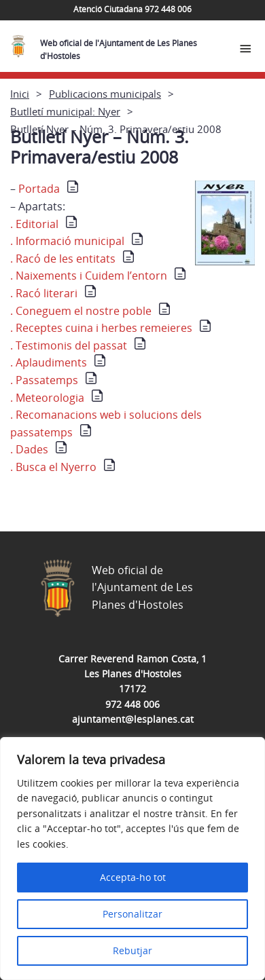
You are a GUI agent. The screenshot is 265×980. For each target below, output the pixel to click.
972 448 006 (132, 704)
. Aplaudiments (49, 362)
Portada (49, 189)
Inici (20, 94)
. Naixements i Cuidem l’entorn (89, 276)
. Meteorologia (47, 398)
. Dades (29, 449)
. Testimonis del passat (69, 345)
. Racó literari (44, 293)
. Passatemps (44, 380)
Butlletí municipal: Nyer (65, 111)
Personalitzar (132, 914)
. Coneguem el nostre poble (81, 311)
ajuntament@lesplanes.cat (133, 719)
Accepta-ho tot (133, 877)
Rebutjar (132, 950)
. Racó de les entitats (63, 259)
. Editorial (34, 224)
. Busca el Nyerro (53, 467)
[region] (132, 859)
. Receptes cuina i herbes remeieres (101, 328)
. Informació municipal (67, 241)
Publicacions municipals (105, 94)
